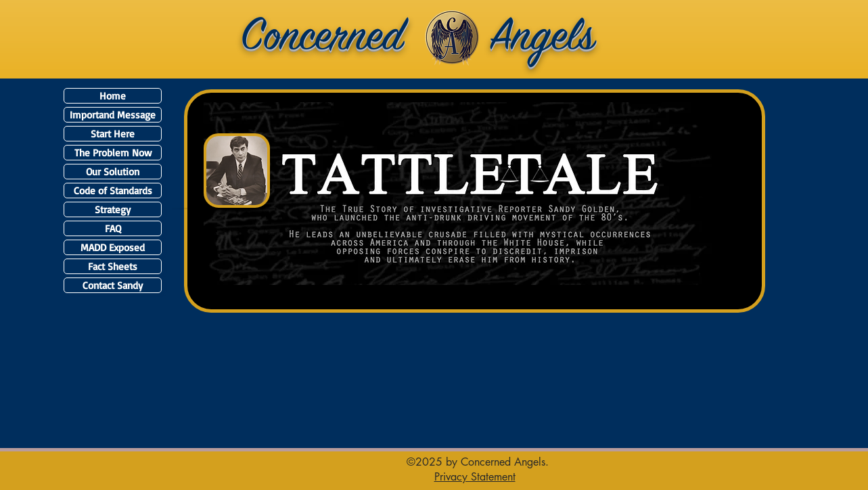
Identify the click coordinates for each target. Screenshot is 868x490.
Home (113, 96)
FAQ (113, 228)
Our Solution (113, 172)
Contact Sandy (113, 285)
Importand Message (113, 115)
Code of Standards (113, 191)
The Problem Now (113, 153)
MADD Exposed (113, 247)
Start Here (113, 134)
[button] (475, 476)
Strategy (113, 209)
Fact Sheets (113, 266)
